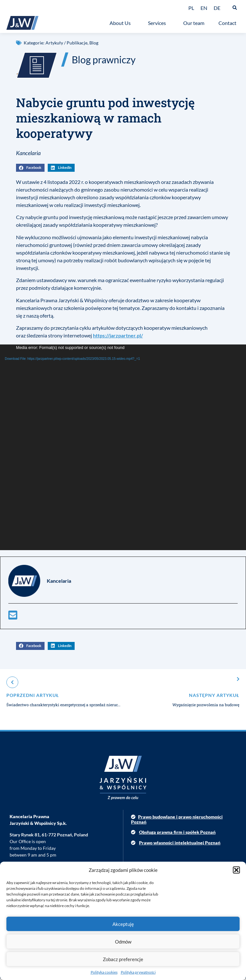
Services (159, 23)
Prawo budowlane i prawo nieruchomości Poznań (177, 821)
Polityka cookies (104, 972)
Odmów (123, 942)
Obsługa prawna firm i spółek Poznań (177, 834)
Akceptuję (123, 924)
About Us (122, 23)
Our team (194, 23)
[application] (123, 449)
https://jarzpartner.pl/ (118, 337)
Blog (94, 43)
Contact (229, 23)
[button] (236, 870)
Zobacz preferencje (123, 959)
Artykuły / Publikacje (66, 43)
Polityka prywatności (138, 972)
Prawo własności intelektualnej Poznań (180, 844)
